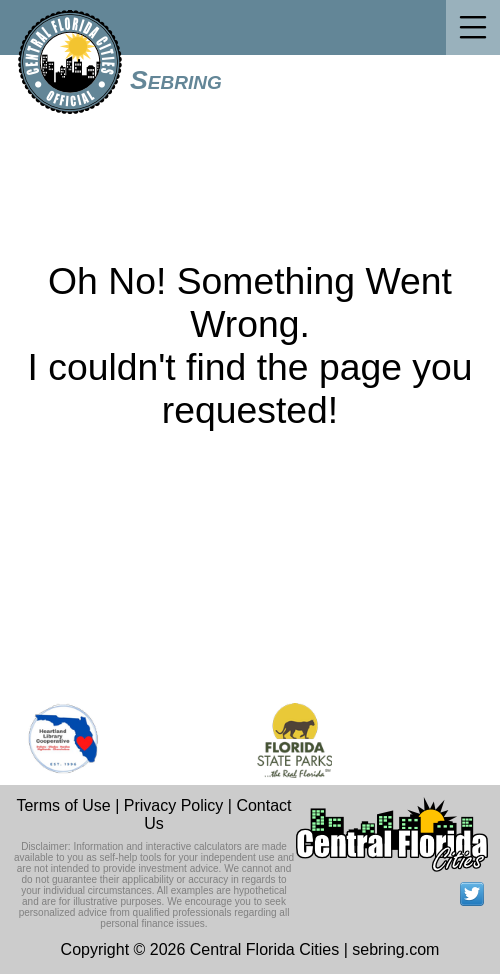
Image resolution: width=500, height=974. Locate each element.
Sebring (176, 80)
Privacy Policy (174, 805)
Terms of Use (63, 805)
